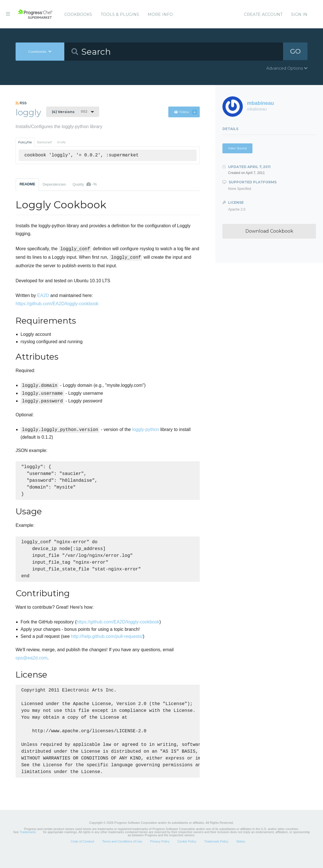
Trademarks (28, 846)
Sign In (299, 14)
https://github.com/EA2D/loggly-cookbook (57, 304)
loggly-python (145, 429)
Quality (85, 184)
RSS (21, 103)
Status (241, 855)
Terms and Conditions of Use (122, 855)
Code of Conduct (83, 855)
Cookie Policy (187, 855)
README (27, 184)
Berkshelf (44, 142)
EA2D (43, 295)
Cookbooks (78, 14)
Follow (185, 112)
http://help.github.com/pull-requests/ (107, 643)
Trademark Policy (216, 855)
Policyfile (25, 142)
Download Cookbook (269, 231)
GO (295, 51)
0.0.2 (70, 112)
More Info (160, 14)
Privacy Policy (160, 855)
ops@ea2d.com (31, 664)
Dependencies (54, 184)
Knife (61, 142)
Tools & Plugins (120, 14)
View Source (237, 148)
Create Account (263, 14)
